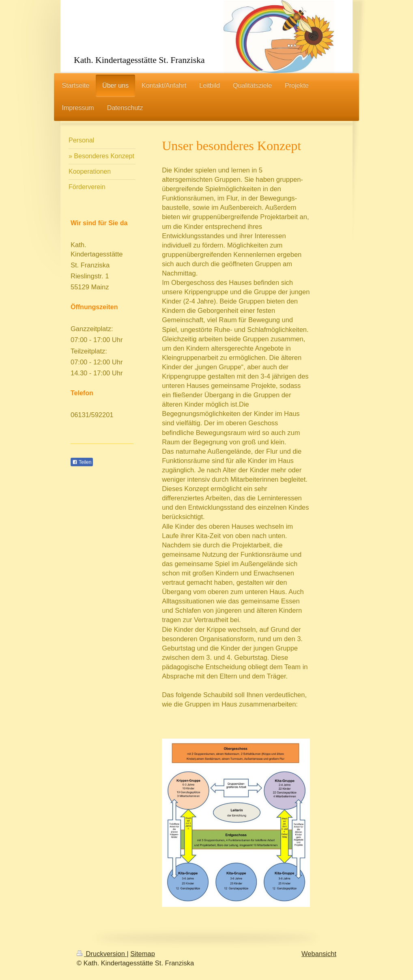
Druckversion (102, 954)
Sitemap (143, 954)
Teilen (82, 462)
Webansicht (319, 954)
